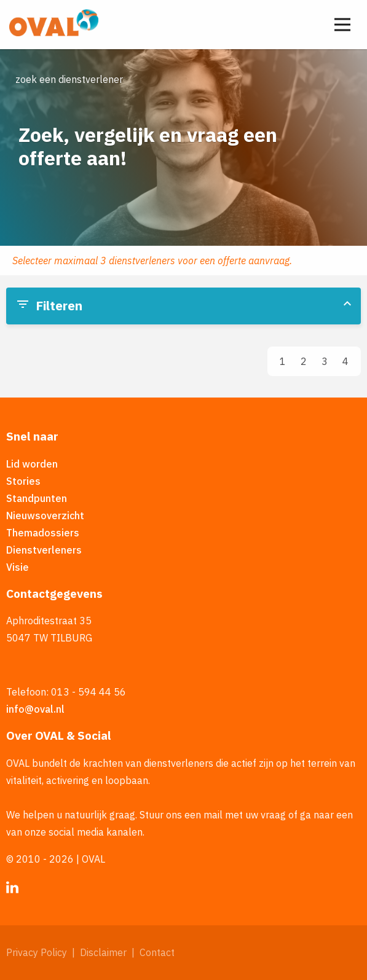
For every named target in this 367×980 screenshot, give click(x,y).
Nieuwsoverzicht (45, 515)
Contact (157, 952)
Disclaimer (103, 952)
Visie (18, 567)
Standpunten (37, 498)
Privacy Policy (37, 952)
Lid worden (32, 464)
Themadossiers (43, 533)
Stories (23, 481)
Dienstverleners (44, 550)
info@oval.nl (35, 709)
